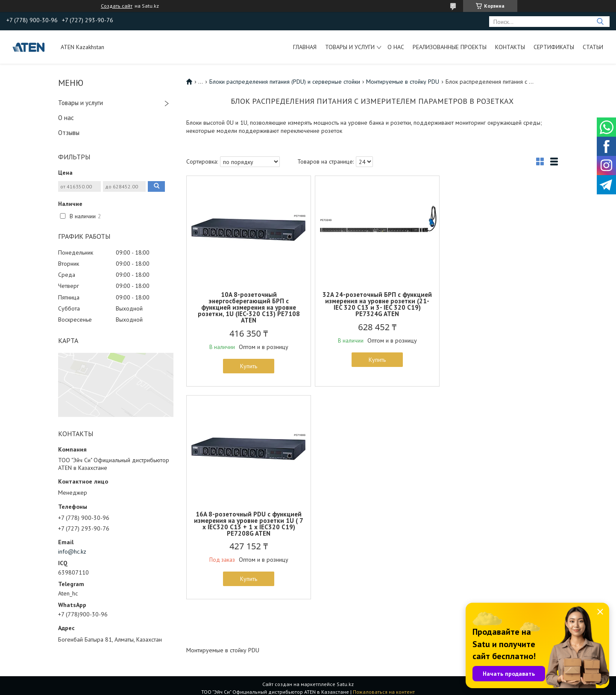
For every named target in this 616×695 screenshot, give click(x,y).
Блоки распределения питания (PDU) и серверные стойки (285, 82)
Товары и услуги (350, 47)
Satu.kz (345, 679)
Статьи (593, 47)
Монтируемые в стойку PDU (403, 82)
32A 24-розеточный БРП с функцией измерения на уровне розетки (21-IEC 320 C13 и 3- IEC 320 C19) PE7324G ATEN (372, 304)
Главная (305, 47)
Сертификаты (554, 47)
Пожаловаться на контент (384, 687)
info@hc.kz (72, 551)
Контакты (510, 47)
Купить (247, 366)
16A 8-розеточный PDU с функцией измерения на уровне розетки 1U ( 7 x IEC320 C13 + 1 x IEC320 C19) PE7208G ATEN (497, 304)
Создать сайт (117, 6)
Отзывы (69, 133)
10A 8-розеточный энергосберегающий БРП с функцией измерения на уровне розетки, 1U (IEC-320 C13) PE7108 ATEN (247, 307)
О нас (396, 47)
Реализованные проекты (450, 47)
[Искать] (600, 22)
